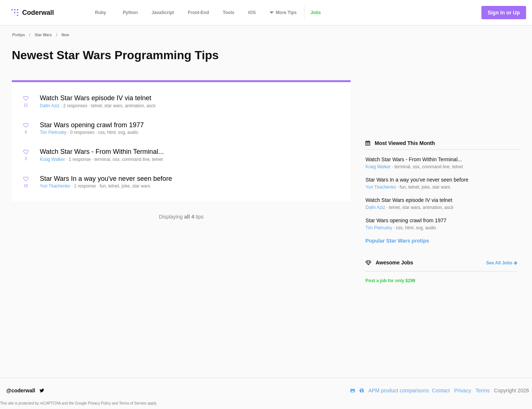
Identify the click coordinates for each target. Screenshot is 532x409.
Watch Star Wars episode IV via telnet (96, 98)
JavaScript (163, 13)
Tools (229, 13)
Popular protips (397, 241)
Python (130, 13)
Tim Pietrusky (54, 132)
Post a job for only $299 (390, 281)
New (65, 35)
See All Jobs (502, 263)
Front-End (198, 13)
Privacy (463, 391)
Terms (482, 391)
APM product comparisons (399, 391)
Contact (441, 391)
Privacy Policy (100, 403)
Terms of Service (133, 403)
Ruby (100, 13)
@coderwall (25, 391)
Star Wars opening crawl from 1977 (92, 125)
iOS (252, 13)
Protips (18, 35)
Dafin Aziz (50, 106)
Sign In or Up (504, 13)
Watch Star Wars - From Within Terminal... (102, 152)
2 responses (76, 106)
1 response (80, 159)
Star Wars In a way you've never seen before (106, 179)
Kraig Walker (53, 159)
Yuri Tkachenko (56, 186)
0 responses (83, 132)
